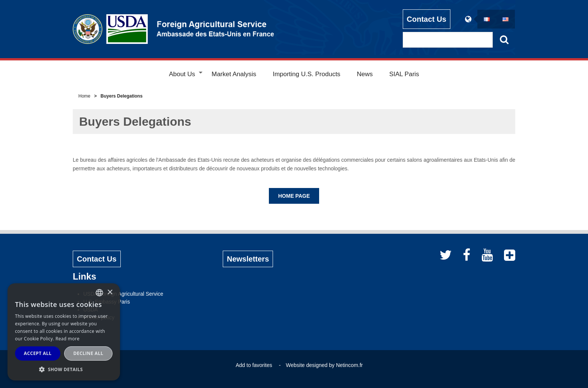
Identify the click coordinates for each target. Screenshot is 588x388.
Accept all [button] (38, 353)
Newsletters (248, 259)
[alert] (64, 332)
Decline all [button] (88, 353)
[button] (64, 369)
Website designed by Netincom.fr (324, 365)
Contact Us (427, 19)
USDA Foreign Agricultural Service (123, 294)
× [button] (110, 293)
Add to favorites (254, 365)
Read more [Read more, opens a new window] (67, 339)
